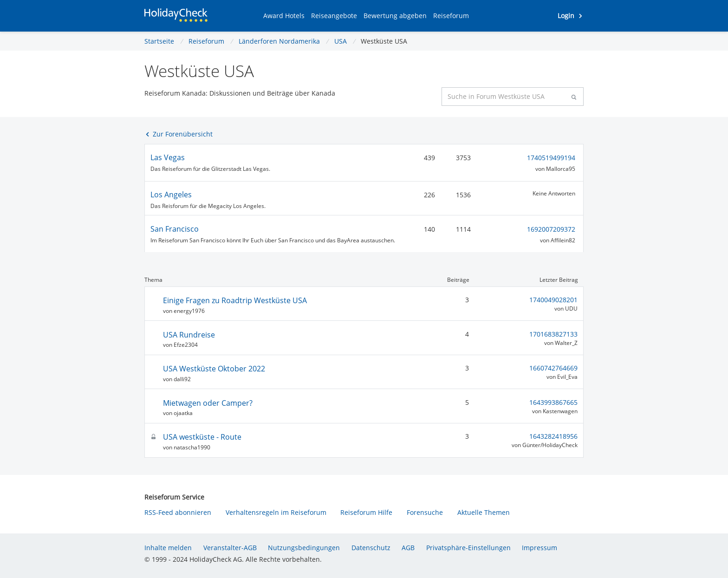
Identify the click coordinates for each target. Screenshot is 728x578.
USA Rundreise (189, 335)
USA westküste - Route (202, 437)
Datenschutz (371, 548)
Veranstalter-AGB (230, 548)
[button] (284, 16)
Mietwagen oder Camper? (208, 403)
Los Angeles (171, 195)
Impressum (539, 548)
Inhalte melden (168, 548)
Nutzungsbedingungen (304, 548)
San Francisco (175, 229)
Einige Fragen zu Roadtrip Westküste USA (235, 300)
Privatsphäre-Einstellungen (468, 548)
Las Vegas (168, 157)
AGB (408, 548)
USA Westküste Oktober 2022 (214, 369)
